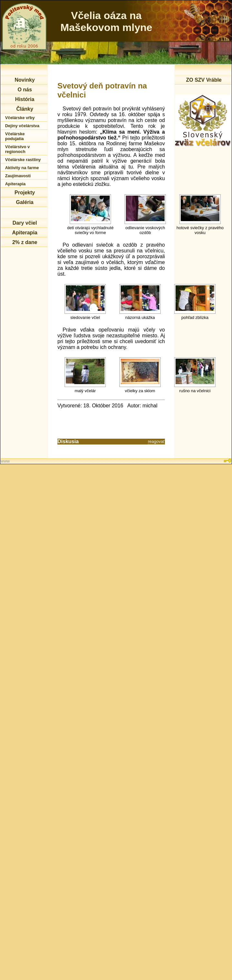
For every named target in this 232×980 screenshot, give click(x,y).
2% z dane (25, 242)
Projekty (25, 193)
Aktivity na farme (22, 168)
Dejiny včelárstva (22, 126)
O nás (25, 90)
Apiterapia (15, 184)
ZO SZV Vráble (204, 80)
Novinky (25, 80)
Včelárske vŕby (20, 118)
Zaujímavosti (18, 176)
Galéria (25, 202)
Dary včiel (25, 223)
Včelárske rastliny (23, 160)
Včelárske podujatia (15, 136)
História (25, 99)
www (5, 461)
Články (25, 109)
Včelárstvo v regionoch (18, 149)
